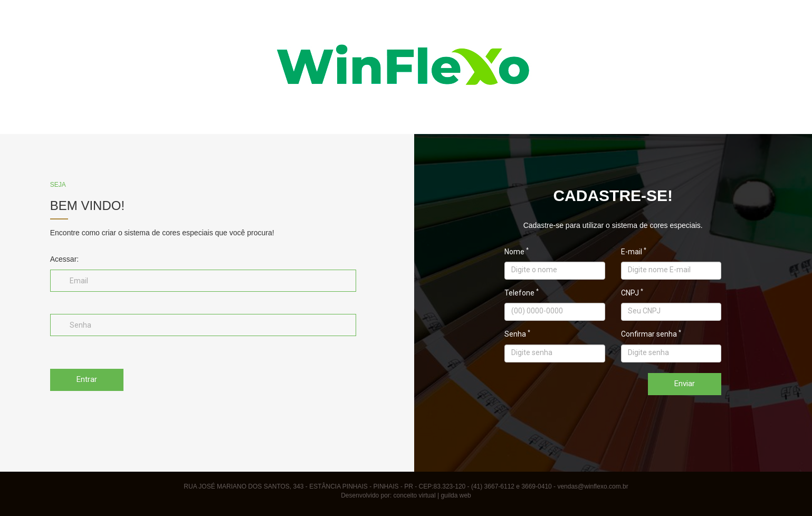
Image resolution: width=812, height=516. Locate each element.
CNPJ (632, 294)
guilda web (456, 495)
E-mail (634, 252)
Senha (517, 335)
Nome (517, 252)
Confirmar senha (651, 335)
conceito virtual (415, 495)
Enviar (685, 384)
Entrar (87, 379)
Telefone (522, 294)
